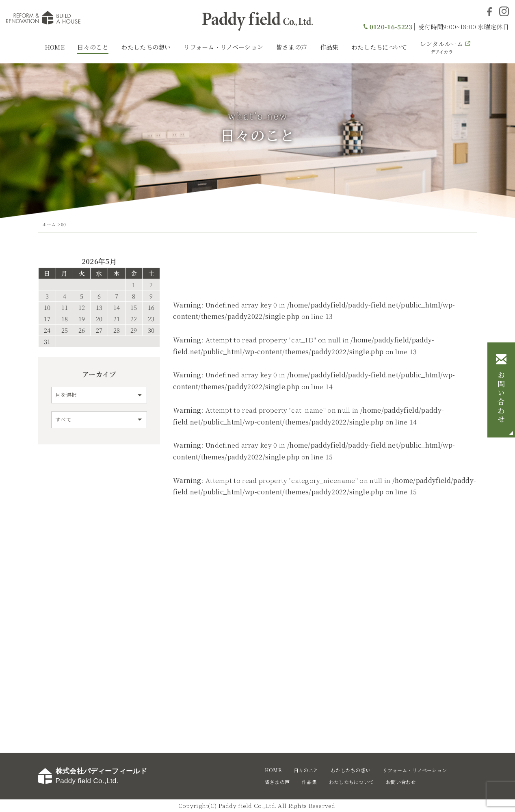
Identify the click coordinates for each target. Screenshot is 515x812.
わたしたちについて (379, 47)
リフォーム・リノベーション (223, 47)
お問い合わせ (501, 398)
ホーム (49, 224)
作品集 (329, 47)
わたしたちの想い (146, 47)
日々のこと (93, 47)
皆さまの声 (292, 47)
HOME (55, 47)
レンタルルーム (441, 47)
